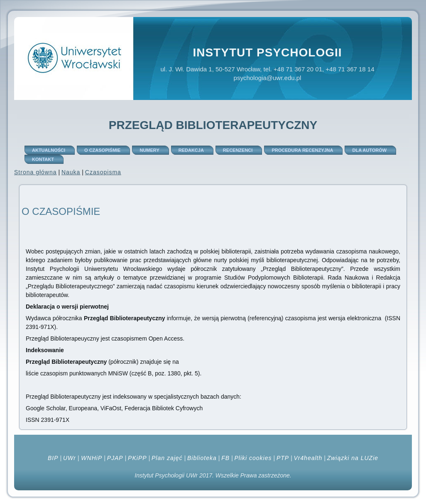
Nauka (71, 172)
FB (225, 458)
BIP (53, 458)
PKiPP (137, 458)
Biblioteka (202, 458)
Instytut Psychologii (267, 52)
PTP (283, 458)
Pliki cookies (253, 458)
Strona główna (35, 172)
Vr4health (308, 458)
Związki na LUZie (353, 458)
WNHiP (91, 458)
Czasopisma (103, 172)
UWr (70, 458)
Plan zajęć (167, 458)
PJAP (115, 458)
